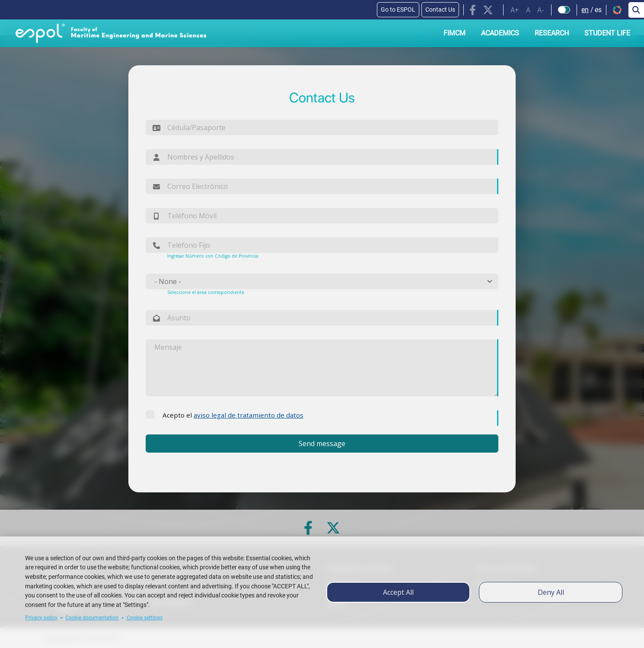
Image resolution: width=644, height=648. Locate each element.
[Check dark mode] (564, 10)
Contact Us (440, 10)
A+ (515, 10)
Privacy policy (41, 618)
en (585, 10)
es (598, 10)
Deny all (551, 592)
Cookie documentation (92, 618)
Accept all (398, 592)
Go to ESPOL (398, 10)
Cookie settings (145, 618)
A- (541, 10)
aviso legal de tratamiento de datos (249, 415)
